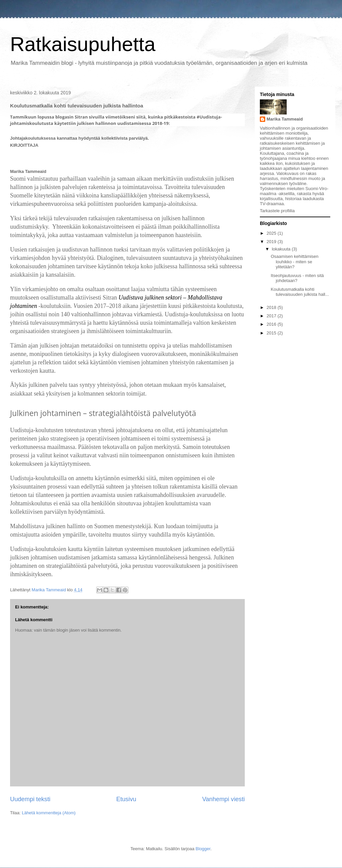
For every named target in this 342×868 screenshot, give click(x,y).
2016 (272, 324)
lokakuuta (282, 249)
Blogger (203, 849)
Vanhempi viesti (223, 799)
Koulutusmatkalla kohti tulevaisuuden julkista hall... (300, 292)
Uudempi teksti (30, 799)
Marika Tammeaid (285, 119)
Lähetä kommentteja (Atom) (49, 813)
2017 (272, 316)
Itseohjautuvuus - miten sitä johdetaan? (297, 278)
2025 (272, 233)
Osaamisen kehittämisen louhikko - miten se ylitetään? (294, 262)
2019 (272, 242)
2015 (272, 333)
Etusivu (126, 799)
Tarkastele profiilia (277, 211)
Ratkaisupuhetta (83, 44)
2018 (272, 307)
